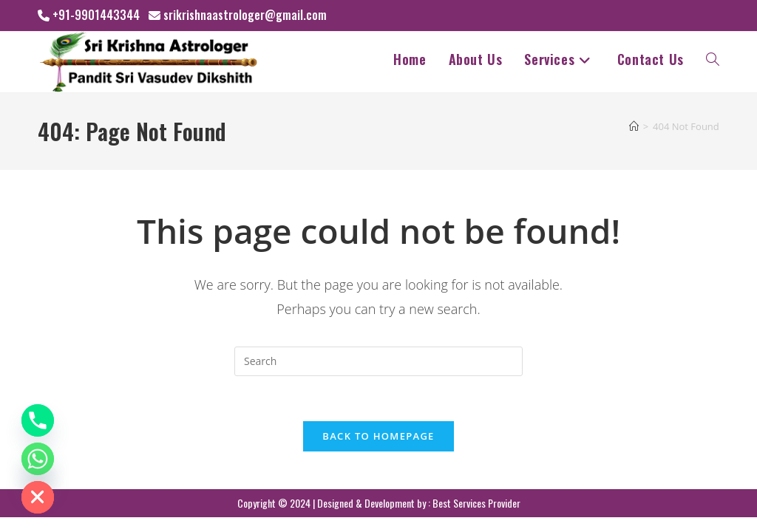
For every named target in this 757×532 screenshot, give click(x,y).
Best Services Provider (476, 503)
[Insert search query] (378, 361)
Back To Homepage (378, 436)
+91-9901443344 (96, 15)
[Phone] (38, 420)
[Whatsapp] (38, 459)
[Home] (634, 126)
